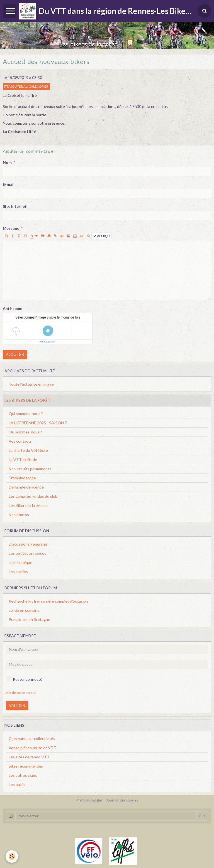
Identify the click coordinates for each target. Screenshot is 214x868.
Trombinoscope (22, 478)
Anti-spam (13, 308)
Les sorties (18, 572)
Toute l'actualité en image (31, 384)
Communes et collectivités (32, 738)
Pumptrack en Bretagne (29, 619)
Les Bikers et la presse (28, 505)
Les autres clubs (23, 775)
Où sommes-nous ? (25, 432)
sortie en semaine (24, 610)
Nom (7, 162)
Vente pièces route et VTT (32, 748)
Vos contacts (20, 441)
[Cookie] (12, 856)
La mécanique (20, 562)
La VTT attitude (23, 459)
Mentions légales (89, 800)
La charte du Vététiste (28, 450)
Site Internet (15, 206)
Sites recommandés (26, 766)
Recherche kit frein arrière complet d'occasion (48, 601)
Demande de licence (26, 487)
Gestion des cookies (122, 800)
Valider (17, 705)
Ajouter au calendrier (26, 86)
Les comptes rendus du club (33, 496)
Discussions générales (28, 544)
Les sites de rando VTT (29, 757)
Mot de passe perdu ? (21, 693)
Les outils (17, 784)
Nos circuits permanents (30, 469)
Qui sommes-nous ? (26, 414)
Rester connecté (24, 679)
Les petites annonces (27, 553)
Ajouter (15, 354)
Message (11, 228)
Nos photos (19, 515)
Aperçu (101, 236)
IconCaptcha (47, 342)
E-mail (9, 184)
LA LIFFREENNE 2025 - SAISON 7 (38, 423)
